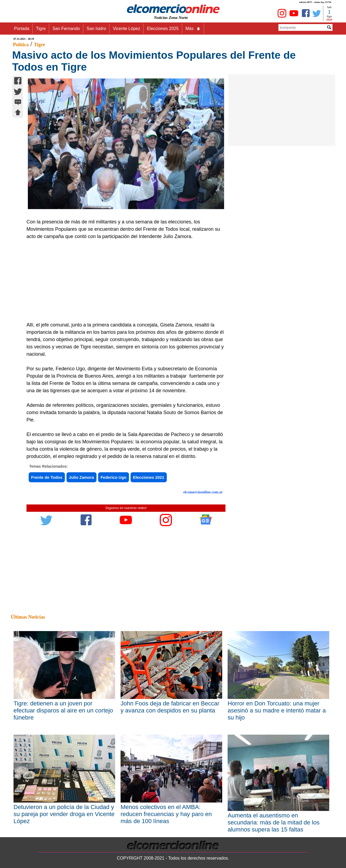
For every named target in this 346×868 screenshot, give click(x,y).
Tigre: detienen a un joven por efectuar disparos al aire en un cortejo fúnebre (63, 710)
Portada (22, 29)
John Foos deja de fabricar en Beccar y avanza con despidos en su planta (170, 707)
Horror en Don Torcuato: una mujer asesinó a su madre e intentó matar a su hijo (277, 710)
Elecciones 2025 (163, 29)
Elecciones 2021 (149, 477)
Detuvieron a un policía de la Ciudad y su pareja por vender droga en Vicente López (64, 814)
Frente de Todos (47, 477)
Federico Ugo (114, 477)
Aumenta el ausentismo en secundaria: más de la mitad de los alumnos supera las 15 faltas (274, 822)
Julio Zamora (81, 477)
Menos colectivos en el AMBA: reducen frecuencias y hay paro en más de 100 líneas (166, 814)
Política (21, 45)
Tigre (41, 29)
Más (193, 29)
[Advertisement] (123, 281)
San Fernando (66, 29)
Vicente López (126, 29)
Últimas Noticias (28, 617)
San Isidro (96, 29)
